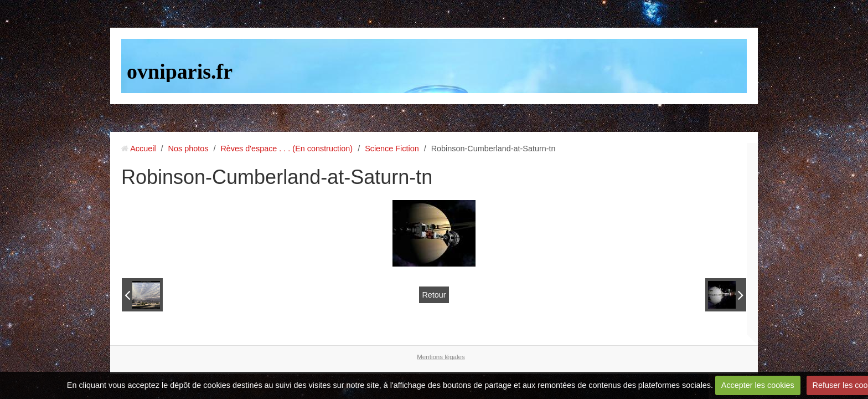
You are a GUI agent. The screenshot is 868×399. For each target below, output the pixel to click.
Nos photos (188, 149)
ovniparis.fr (180, 71)
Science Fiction (392, 149)
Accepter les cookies (758, 385)
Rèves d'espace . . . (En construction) (286, 149)
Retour (434, 295)
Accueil (143, 149)
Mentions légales (441, 357)
